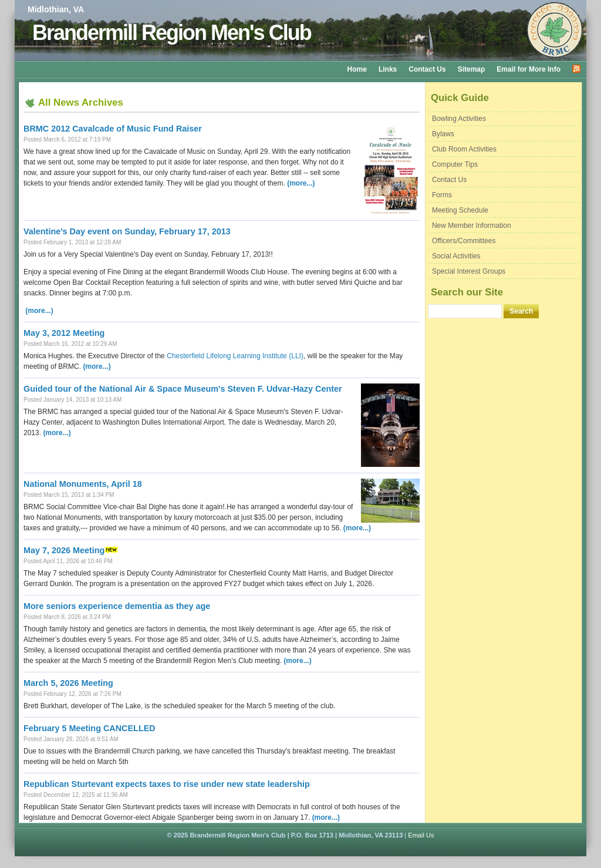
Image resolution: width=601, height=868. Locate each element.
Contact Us (427, 69)
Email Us (421, 835)
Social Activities (456, 256)
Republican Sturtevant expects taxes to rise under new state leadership (167, 784)
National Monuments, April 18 (83, 484)
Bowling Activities (459, 119)
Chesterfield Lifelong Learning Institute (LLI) (235, 356)
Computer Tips (455, 164)
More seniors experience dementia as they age (117, 606)
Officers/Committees (464, 241)
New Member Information (472, 226)
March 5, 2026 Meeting (68, 683)
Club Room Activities (464, 149)
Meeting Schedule (460, 210)
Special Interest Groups (469, 271)
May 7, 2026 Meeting (64, 550)
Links (388, 69)
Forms (442, 195)
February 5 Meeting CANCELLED (90, 728)
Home (357, 69)
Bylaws (443, 134)
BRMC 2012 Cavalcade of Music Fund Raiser (113, 129)
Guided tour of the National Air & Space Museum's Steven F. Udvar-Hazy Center (183, 389)
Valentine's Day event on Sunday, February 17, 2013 (127, 231)
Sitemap (472, 69)
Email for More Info (529, 69)
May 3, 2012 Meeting (64, 333)
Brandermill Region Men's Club (172, 33)
